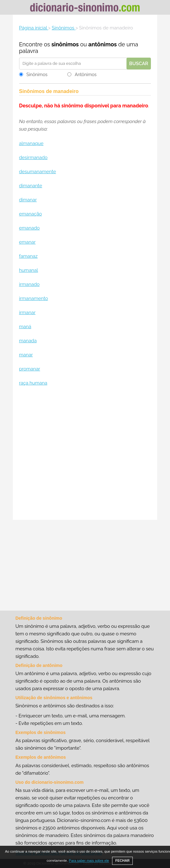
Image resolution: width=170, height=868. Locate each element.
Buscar (139, 64)
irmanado (29, 284)
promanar (30, 369)
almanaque (31, 143)
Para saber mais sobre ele (89, 860)
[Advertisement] (85, 454)
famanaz (28, 256)
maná (25, 327)
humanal (29, 270)
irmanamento (34, 298)
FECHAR (122, 860)
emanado (29, 228)
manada (28, 341)
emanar (27, 242)
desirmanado (33, 158)
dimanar (28, 200)
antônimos (103, 44)
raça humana (33, 383)
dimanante (31, 186)
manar (26, 355)
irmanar (27, 313)
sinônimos (65, 44)
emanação (31, 214)
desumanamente (38, 172)
